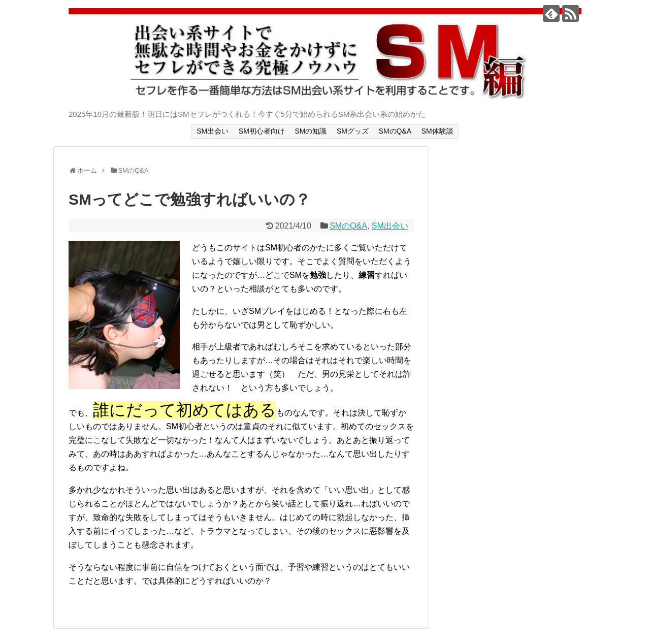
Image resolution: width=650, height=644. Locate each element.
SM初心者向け (262, 131)
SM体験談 (437, 131)
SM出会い (213, 131)
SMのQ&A (395, 131)
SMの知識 (311, 131)
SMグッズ (353, 131)
